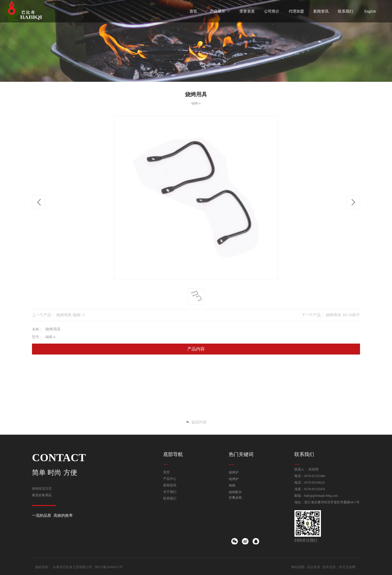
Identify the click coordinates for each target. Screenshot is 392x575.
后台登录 (314, 567)
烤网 (232, 486)
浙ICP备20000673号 (109, 567)
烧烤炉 (234, 472)
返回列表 (196, 422)
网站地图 (298, 567)
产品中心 (170, 479)
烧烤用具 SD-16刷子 (343, 315)
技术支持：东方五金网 (339, 567)
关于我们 (170, 492)
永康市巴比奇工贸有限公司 (72, 567)
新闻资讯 (170, 485)
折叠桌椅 (235, 498)
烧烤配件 (235, 492)
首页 (166, 472)
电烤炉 (234, 479)
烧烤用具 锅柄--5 (71, 315)
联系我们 (170, 498)
